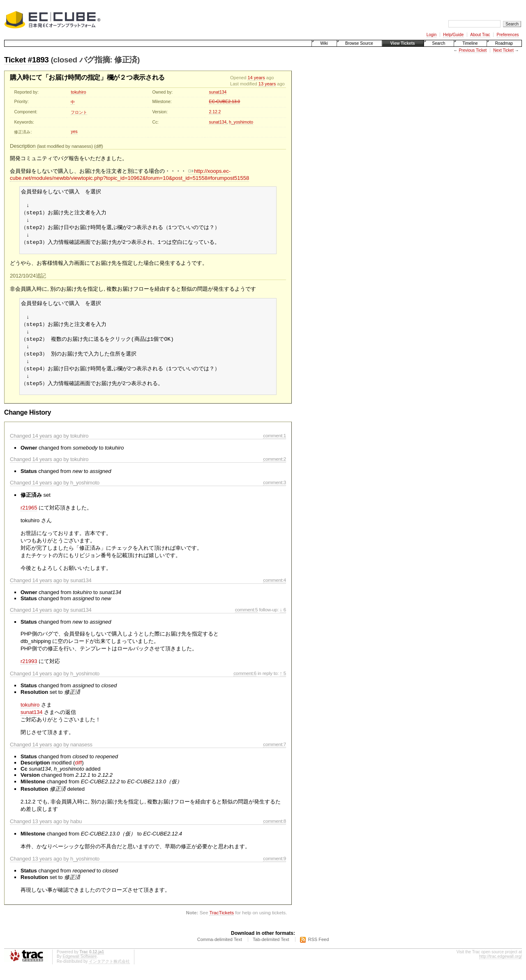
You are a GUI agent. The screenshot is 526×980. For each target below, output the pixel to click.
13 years (267, 84)
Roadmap (504, 43)
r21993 (29, 674)
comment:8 (275, 833)
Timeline (470, 43)
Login (431, 35)
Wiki (324, 43)
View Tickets (403, 43)
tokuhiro (78, 92)
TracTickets (221, 925)
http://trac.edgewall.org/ (501, 969)
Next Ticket (503, 50)
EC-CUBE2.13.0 (224, 102)
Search (439, 43)
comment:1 (275, 448)
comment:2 (275, 471)
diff (98, 146)
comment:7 (275, 756)
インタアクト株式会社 (109, 974)
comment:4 (275, 592)
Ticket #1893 (27, 60)
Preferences (508, 35)
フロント (79, 112)
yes (74, 132)
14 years (256, 78)
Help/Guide (453, 35)
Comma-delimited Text (220, 952)
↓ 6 (283, 622)
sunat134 (218, 92)
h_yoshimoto (241, 122)
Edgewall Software (80, 969)
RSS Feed (319, 952)
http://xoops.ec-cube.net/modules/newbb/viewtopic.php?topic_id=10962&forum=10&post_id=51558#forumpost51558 (129, 174)
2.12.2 (215, 112)
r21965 (29, 520)
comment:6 (245, 685)
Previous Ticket (473, 50)
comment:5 (247, 622)
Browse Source (359, 43)
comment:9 (275, 871)
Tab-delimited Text (271, 952)
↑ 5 (283, 685)
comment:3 (275, 495)
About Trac (480, 35)
